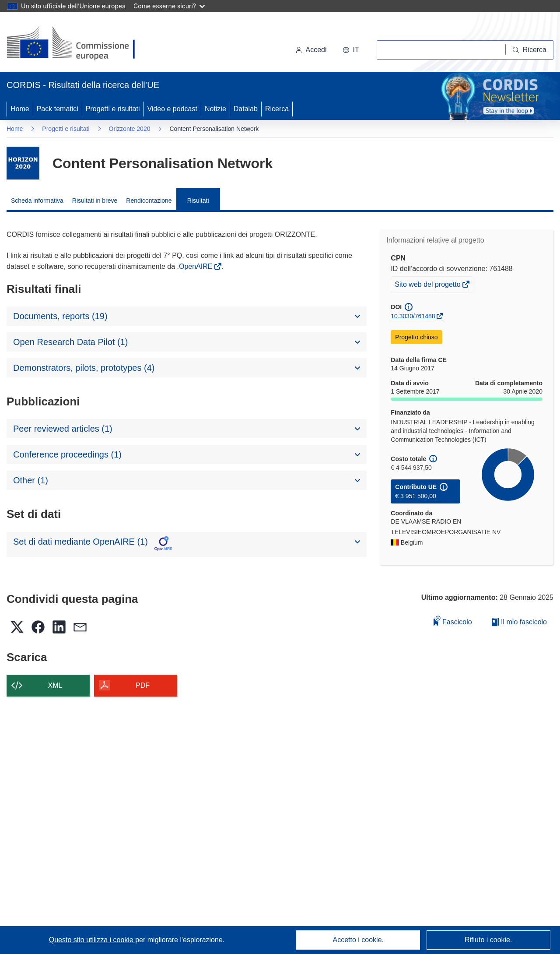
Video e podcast (172, 109)
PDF (143, 685)
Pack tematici (58, 109)
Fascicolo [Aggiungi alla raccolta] (453, 621)
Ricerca (277, 109)
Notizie (215, 109)
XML (55, 685)
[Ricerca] (530, 50)
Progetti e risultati (113, 109)
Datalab (246, 109)
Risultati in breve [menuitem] (95, 201)
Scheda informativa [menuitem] (37, 201)
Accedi (311, 50)
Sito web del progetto (428, 285)
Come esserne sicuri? (169, 6)
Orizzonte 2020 (130, 129)
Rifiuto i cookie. (488, 940)
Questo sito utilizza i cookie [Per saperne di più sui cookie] (92, 940)
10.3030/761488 (413, 316)
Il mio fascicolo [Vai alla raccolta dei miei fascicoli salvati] (519, 622)
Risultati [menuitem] (198, 201)
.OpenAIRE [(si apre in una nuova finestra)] (196, 266)
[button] (351, 50)
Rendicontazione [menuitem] (149, 201)
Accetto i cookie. (359, 940)
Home (20, 109)
